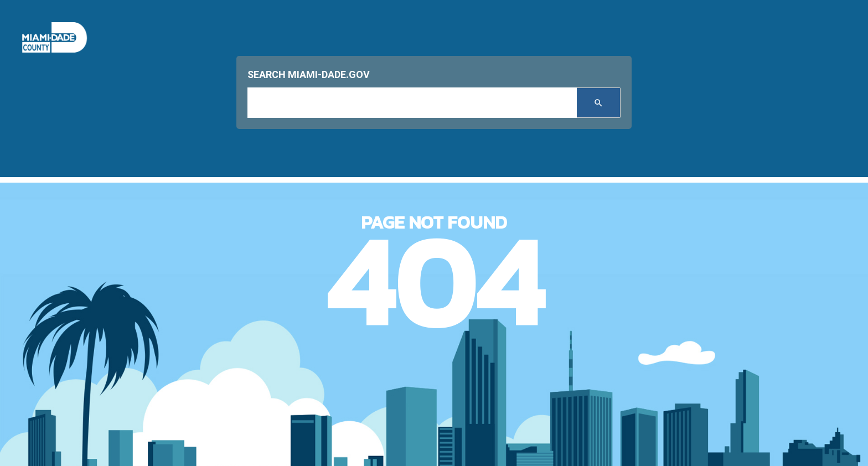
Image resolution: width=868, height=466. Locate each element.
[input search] (412, 103)
